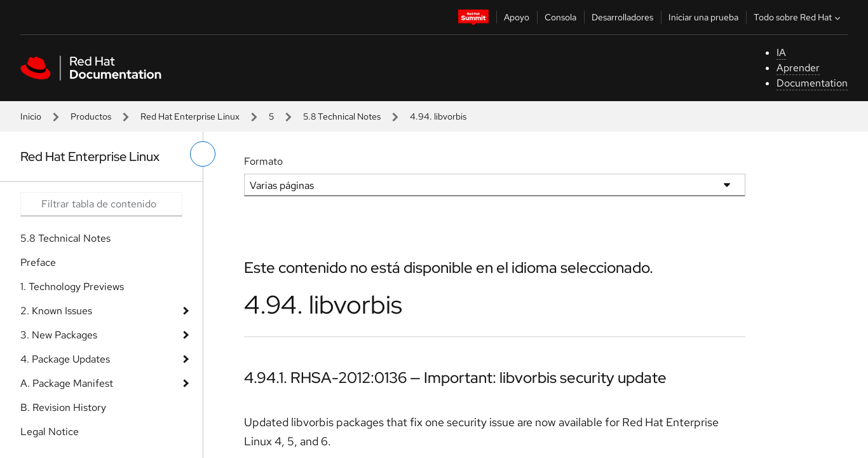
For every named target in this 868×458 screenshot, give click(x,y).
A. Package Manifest (67, 383)
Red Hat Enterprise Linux (190, 116)
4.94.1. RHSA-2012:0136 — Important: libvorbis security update (455, 378)
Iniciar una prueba (703, 17)
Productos (91, 116)
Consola (560, 17)
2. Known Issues (56, 311)
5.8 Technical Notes (342, 116)
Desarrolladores (622, 17)
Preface (38, 262)
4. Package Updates (65, 359)
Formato (263, 161)
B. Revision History (63, 407)
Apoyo (517, 17)
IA (781, 52)
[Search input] (101, 204)
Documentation (812, 83)
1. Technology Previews (72, 287)
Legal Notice (50, 432)
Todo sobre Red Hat (798, 17)
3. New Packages (59, 335)
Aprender (798, 68)
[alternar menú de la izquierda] (203, 154)
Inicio (31, 116)
